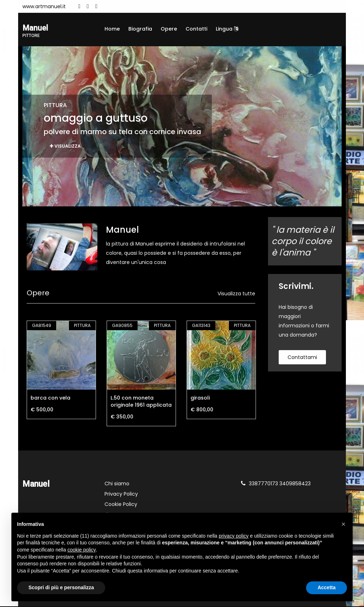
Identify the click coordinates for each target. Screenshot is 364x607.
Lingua (227, 29)
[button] (343, 524)
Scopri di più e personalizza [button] (61, 587)
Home (112, 29)
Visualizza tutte (236, 294)
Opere (169, 29)
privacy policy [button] (234, 536)
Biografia (140, 29)
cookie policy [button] (82, 550)
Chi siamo (117, 484)
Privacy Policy (121, 495)
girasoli (200, 398)
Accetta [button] (326, 587)
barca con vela (50, 398)
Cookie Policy (121, 505)
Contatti (196, 29)
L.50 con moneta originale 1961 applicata (141, 402)
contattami (302, 358)
